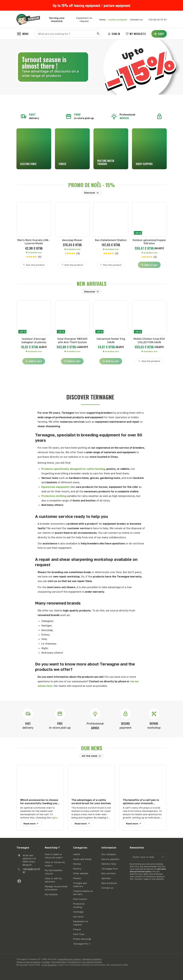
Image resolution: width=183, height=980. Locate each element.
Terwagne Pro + (82, 944)
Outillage (78, 912)
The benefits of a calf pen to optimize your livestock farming (141, 802)
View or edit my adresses (53, 880)
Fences (77, 878)
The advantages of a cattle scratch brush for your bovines (91, 802)
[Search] (98, 34)
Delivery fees (109, 864)
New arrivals (92, 284)
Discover (90, 193)
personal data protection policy (148, 870)
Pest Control (80, 899)
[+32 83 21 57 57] (157, 19)
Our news (92, 748)
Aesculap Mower (72, 240)
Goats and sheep (82, 859)
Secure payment (110, 859)
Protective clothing (79, 905)
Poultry (77, 869)
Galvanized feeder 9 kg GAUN (111, 340)
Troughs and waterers (80, 885)
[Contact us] (136, 19)
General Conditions (92, 959)
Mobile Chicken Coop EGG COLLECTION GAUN (149, 340)
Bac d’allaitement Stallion (111, 240)
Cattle (77, 854)
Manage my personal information (56, 888)
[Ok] (163, 857)
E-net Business (49, 965)
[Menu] (22, 34)
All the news (90, 756)
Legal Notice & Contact (69, 959)
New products (109, 883)
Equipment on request (81, 923)
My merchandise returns (54, 872)
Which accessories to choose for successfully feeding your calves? (39, 802)
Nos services (109, 873)
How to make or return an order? (54, 856)
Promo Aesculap (82, 939)
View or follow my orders (55, 864)
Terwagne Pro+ (110, 869)
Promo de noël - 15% (91, 185)
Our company (109, 854)
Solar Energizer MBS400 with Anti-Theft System (72, 340)
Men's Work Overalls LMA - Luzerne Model (34, 242)
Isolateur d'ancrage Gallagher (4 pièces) (34, 340)
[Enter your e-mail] (148, 857)
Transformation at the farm (83, 893)
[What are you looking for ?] (68, 34)
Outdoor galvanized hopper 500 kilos (149, 242)
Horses (77, 864)
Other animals (81, 873)
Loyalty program (118, 19)
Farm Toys (79, 934)
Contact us (107, 888)
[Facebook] (19, 881)
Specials (106, 878)
